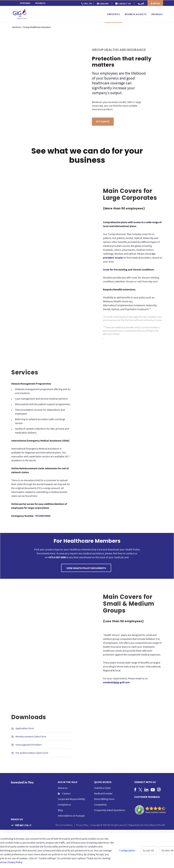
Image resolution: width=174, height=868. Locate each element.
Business (17, 27)
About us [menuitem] (63, 788)
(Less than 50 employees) (123, 621)
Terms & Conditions (64, 825)
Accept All (148, 850)
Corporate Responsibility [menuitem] (71, 799)
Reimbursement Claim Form (31, 736)
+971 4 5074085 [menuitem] (21, 831)
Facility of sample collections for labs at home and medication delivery (42, 431)
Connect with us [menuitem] (145, 782)
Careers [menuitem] (64, 793)
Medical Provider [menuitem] (103, 793)
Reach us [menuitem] (17, 819)
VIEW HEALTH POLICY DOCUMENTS (86, 568)
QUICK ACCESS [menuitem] (103, 782)
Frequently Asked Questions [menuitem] (110, 810)
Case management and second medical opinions (41, 399)
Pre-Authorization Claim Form (32, 753)
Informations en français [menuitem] (71, 816)
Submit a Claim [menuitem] (102, 788)
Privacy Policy (82, 825)
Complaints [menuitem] (100, 805)
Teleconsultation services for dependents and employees (40, 412)
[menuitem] (25, 3)
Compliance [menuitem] (64, 805)
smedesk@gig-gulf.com (116, 682)
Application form (25, 728)
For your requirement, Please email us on (125, 680)
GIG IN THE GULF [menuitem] (68, 782)
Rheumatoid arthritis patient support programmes (43, 404)
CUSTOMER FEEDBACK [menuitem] (147, 797)
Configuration (127, 850)
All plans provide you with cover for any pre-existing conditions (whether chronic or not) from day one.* (131, 279)
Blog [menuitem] (60, 810)
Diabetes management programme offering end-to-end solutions (43, 391)
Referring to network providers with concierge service (40, 421)
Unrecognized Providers (29, 745)
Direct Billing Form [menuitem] (104, 799)
